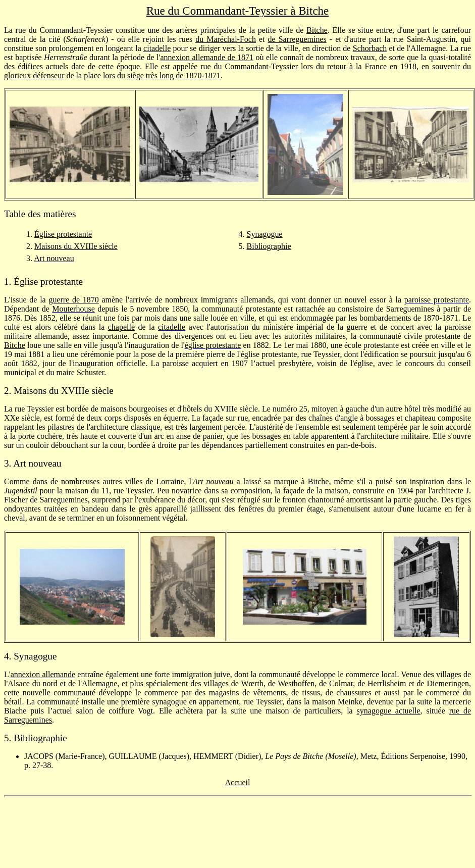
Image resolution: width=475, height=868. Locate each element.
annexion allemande (43, 674)
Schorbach (370, 48)
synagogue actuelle (389, 711)
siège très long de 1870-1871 (174, 75)
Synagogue (265, 234)
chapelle (121, 327)
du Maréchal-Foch (226, 39)
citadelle (157, 48)
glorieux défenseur (34, 75)
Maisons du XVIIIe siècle (76, 246)
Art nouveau (54, 258)
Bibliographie (269, 246)
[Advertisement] (238, 828)
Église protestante (63, 234)
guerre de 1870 (73, 300)
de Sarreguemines (297, 39)
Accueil (238, 782)
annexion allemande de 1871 (207, 57)
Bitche (317, 30)
